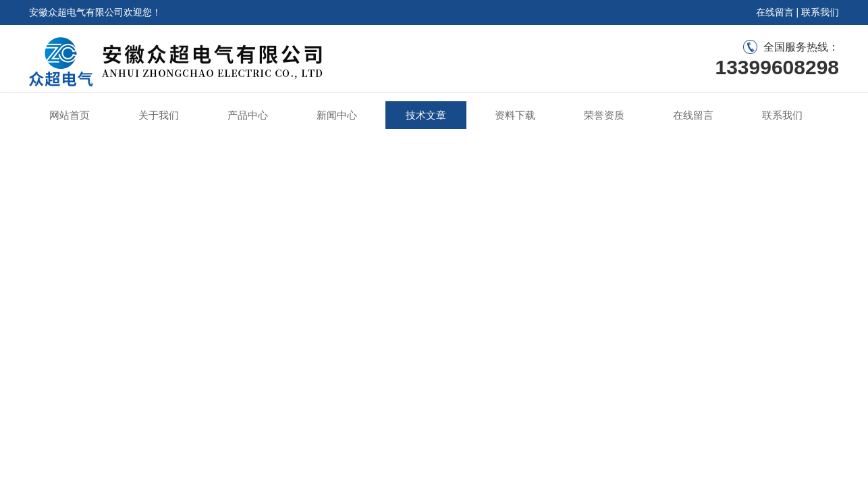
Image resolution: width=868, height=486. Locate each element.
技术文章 (426, 115)
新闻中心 (337, 115)
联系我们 (820, 12)
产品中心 (248, 115)
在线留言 (775, 12)
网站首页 (70, 115)
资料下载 (515, 115)
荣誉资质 (604, 115)
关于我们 (159, 115)
